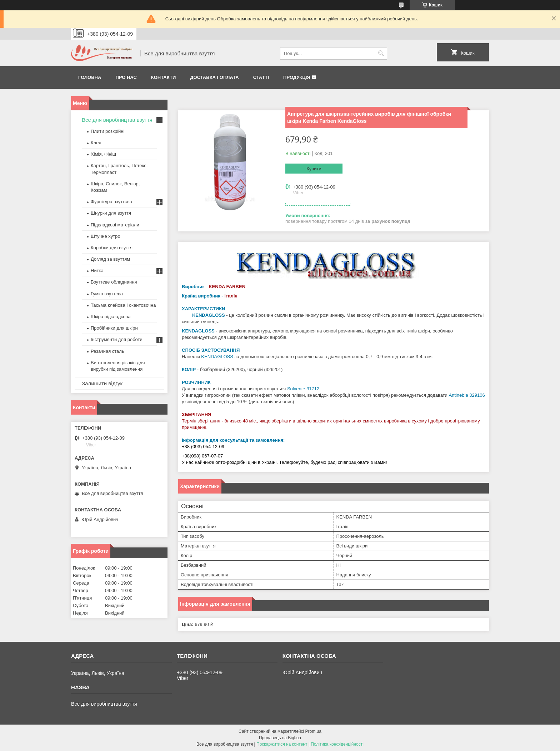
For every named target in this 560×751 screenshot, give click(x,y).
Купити (314, 169)
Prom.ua (313, 731)
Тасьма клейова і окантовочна (123, 305)
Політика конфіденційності (337, 744)
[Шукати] (381, 53)
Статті (261, 77)
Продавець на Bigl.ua (280, 738)
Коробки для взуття (112, 248)
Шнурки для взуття (111, 213)
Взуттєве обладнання (114, 282)
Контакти (164, 77)
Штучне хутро (106, 236)
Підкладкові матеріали (115, 225)
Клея (96, 143)
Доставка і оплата (214, 77)
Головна (90, 77)
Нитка (97, 271)
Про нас (126, 77)
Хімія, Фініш (103, 154)
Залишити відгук (102, 383)
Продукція (297, 77)
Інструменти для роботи (117, 339)
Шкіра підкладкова (111, 317)
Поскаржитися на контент (282, 744)
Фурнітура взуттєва (111, 202)
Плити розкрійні (107, 131)
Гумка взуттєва (107, 294)
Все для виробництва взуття (117, 120)
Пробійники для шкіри (114, 328)
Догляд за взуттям (110, 259)
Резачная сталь (107, 351)
